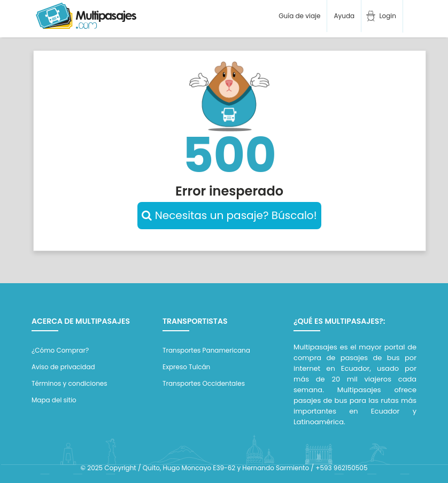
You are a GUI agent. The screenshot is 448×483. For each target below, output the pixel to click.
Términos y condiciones (69, 383)
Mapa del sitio (54, 400)
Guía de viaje (299, 16)
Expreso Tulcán (186, 367)
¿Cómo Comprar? (60, 350)
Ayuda (344, 16)
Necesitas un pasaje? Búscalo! (229, 215)
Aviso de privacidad (63, 367)
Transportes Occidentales (204, 383)
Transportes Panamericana (206, 350)
